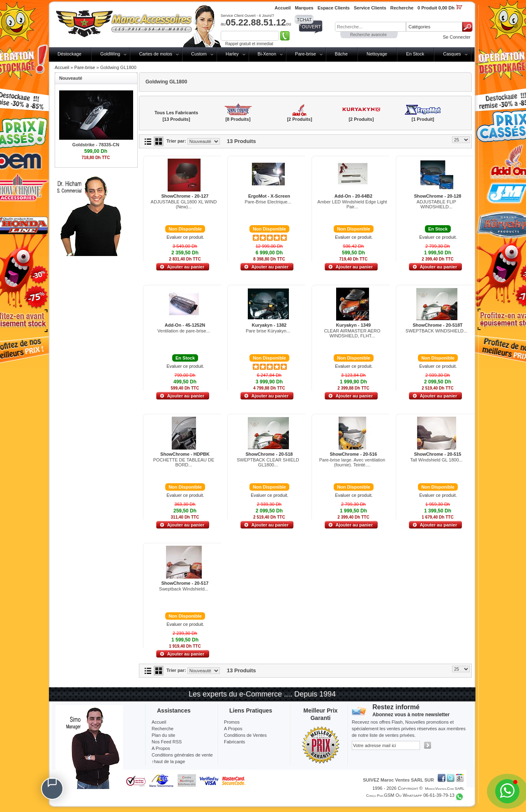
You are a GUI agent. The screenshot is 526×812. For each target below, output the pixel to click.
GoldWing (110, 54)
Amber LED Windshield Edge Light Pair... (352, 204)
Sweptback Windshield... (184, 589)
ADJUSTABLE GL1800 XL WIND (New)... (184, 204)
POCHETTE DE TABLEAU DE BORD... (184, 462)
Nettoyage (377, 54)
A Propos (233, 729)
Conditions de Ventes (245, 735)
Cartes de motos (156, 54)
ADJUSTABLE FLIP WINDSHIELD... (436, 204)
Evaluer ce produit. (185, 237)
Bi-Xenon (267, 54)
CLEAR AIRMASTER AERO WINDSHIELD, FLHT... (352, 333)
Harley (232, 54)
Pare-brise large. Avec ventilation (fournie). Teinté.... (352, 462)
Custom (199, 54)
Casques (452, 54)
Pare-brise (306, 54)
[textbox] (370, 27)
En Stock (415, 54)
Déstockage (69, 54)
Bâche (341, 54)
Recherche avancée (368, 35)
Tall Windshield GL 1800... (436, 460)
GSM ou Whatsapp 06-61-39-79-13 (419, 795)
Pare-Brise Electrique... (268, 202)
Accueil (62, 67)
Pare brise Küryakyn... (268, 331)
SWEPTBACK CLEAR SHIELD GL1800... (268, 462)
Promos (232, 722)
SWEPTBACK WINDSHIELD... (436, 331)
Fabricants (234, 742)
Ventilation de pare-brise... (184, 331)
